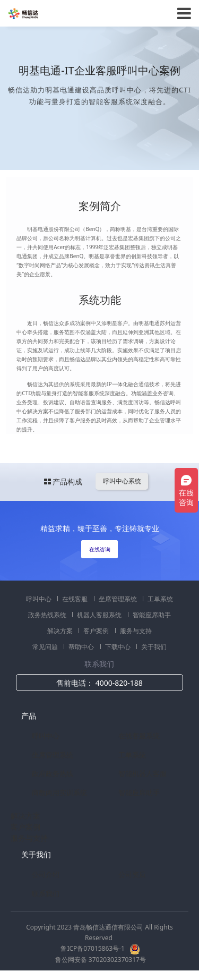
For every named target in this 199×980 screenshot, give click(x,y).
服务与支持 (136, 631)
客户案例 (97, 631)
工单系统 (160, 599)
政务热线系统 (48, 615)
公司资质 (132, 874)
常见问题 (46, 647)
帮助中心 (82, 647)
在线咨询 (100, 549)
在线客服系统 (139, 736)
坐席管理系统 (119, 599)
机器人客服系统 (100, 615)
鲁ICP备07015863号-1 (93, 948)
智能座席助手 (152, 615)
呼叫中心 (40, 599)
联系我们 (46, 893)
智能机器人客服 (142, 773)
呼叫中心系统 (122, 481)
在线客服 (76, 599)
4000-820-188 (119, 683)
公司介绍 (46, 874)
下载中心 (119, 647)
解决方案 (61, 631)
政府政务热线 (53, 773)
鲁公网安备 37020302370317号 (101, 960)
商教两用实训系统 (59, 792)
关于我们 (154, 647)
